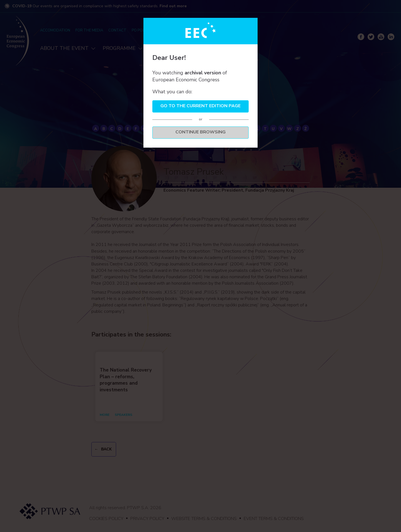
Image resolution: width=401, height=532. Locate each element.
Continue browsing (200, 132)
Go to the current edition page (200, 106)
